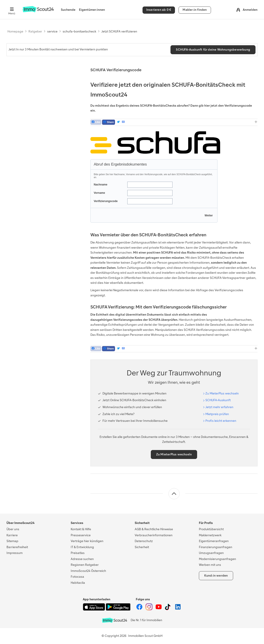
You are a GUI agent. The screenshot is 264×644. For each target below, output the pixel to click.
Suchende (68, 10)
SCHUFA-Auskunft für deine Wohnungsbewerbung (213, 50)
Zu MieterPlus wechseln (174, 454)
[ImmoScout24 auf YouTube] (159, 609)
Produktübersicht (211, 529)
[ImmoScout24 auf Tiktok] (169, 609)
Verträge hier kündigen (87, 541)
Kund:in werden (216, 576)
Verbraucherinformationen (154, 535)
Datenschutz (144, 541)
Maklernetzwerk (210, 535)
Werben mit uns (210, 565)
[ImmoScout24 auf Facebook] (140, 609)
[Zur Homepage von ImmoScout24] (38, 11)
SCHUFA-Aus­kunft (218, 400)
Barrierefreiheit (17, 547)
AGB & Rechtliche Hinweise (154, 529)
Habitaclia (78, 583)
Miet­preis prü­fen (217, 414)
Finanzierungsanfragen (216, 547)
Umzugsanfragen (211, 553)
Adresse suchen (82, 559)
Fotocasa (77, 577)
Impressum (15, 553)
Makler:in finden (195, 10)
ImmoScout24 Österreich (88, 571)
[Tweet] (118, 122)
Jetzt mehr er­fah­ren (219, 407)
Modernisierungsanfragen (217, 559)
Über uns (13, 529)
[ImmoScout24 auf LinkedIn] (178, 609)
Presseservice (81, 535)
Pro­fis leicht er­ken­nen (221, 421)
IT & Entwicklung (82, 547)
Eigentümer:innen (92, 10)
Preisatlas (78, 553)
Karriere (12, 535)
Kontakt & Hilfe (81, 529)
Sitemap (12, 541)
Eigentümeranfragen (214, 541)
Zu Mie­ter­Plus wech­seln (222, 393)
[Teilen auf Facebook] (109, 122)
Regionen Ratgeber (85, 565)
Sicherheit (142, 547)
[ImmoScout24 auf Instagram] (149, 609)
